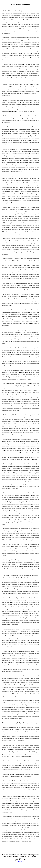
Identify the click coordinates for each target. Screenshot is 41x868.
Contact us (20, 862)
